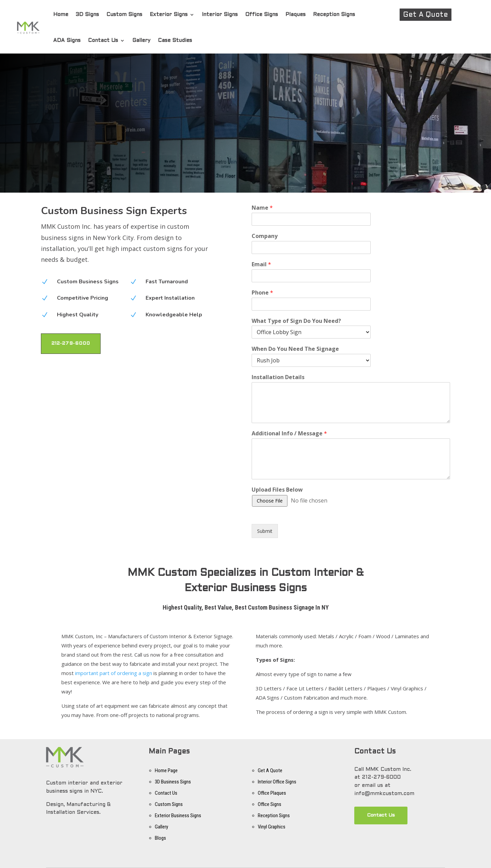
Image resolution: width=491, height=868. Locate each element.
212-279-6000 (71, 343)
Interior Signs (220, 15)
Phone (262, 293)
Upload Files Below (277, 490)
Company (265, 236)
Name (262, 208)
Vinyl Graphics (272, 827)
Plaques (295, 15)
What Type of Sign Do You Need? (296, 321)
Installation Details (278, 377)
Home (61, 15)
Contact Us (103, 41)
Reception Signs (334, 15)
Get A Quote (426, 15)
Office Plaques (272, 793)
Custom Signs (124, 15)
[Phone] (311, 304)
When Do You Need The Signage (295, 349)
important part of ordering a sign (114, 673)
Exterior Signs (169, 15)
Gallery (141, 41)
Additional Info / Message (289, 433)
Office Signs (262, 15)
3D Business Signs (173, 782)
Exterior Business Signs (178, 815)
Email (261, 264)
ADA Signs (67, 41)
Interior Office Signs (277, 782)
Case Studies (175, 41)
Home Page (166, 770)
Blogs (160, 838)
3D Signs (87, 15)
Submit (265, 531)
